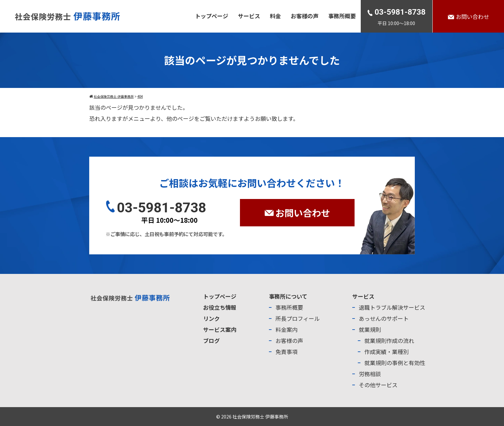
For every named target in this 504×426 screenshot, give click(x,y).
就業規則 (370, 329)
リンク (211, 318)
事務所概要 (342, 16)
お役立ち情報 (220, 307)
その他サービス (378, 385)
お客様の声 (305, 16)
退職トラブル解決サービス (392, 307)
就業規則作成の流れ (389, 341)
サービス (249, 16)
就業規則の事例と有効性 (395, 363)
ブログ (211, 341)
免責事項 (287, 352)
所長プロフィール (298, 318)
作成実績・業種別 (386, 352)
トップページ (212, 16)
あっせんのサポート (384, 318)
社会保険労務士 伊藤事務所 (260, 417)
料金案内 (287, 329)
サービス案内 (220, 329)
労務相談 (370, 374)
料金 (275, 16)
